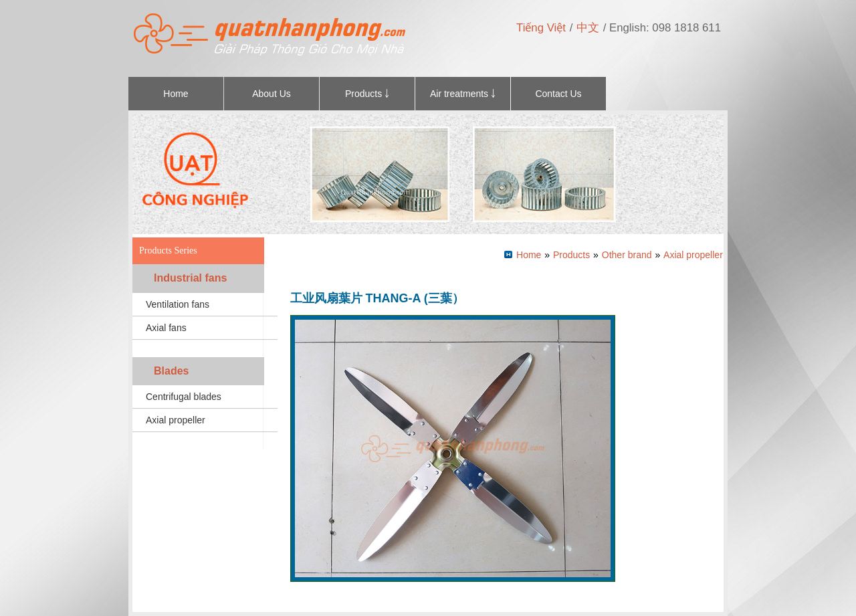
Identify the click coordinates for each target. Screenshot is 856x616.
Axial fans (166, 328)
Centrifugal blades (184, 397)
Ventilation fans (178, 304)
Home (176, 94)
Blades (171, 371)
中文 (588, 28)
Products (571, 255)
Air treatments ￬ (463, 94)
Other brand (627, 255)
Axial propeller (176, 420)
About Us (272, 94)
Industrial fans (190, 278)
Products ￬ (367, 94)
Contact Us (558, 94)
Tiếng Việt (541, 28)
